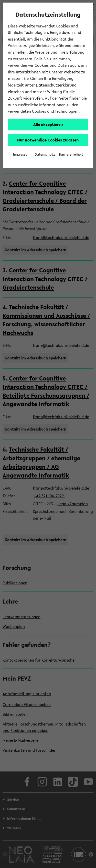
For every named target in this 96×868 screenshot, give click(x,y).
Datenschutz (45, 154)
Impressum (22, 154)
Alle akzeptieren (48, 124)
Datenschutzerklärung (56, 85)
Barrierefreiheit (71, 154)
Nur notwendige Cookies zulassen (48, 140)
